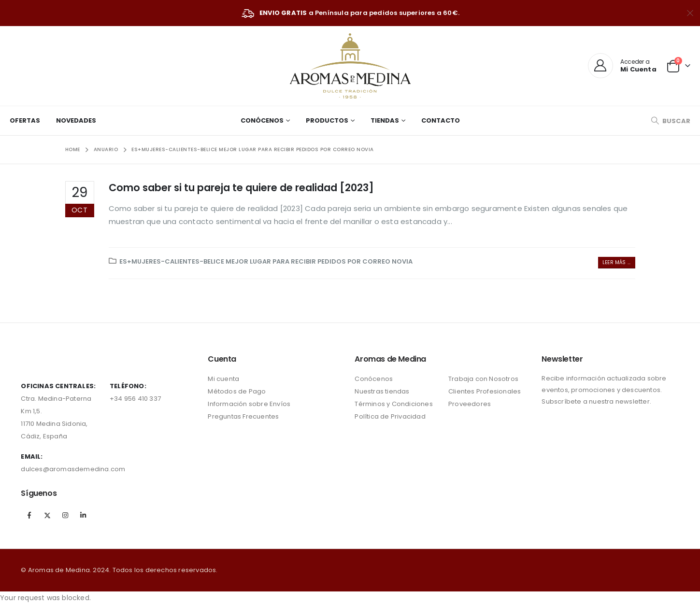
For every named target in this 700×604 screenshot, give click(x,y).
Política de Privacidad (390, 416)
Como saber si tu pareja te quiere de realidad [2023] (241, 188)
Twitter (47, 515)
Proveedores (470, 404)
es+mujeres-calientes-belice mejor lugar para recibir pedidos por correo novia (266, 261)
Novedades (76, 120)
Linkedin (83, 515)
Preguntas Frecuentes (243, 416)
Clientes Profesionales (485, 391)
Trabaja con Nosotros (483, 379)
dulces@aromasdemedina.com (73, 469)
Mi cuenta (223, 379)
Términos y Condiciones (393, 404)
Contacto (441, 120)
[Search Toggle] (671, 121)
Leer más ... (616, 262)
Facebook (29, 515)
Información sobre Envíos (249, 404)
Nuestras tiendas (382, 391)
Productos (327, 120)
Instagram (65, 515)
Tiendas (385, 120)
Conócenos (262, 120)
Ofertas (25, 120)
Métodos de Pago (237, 391)
